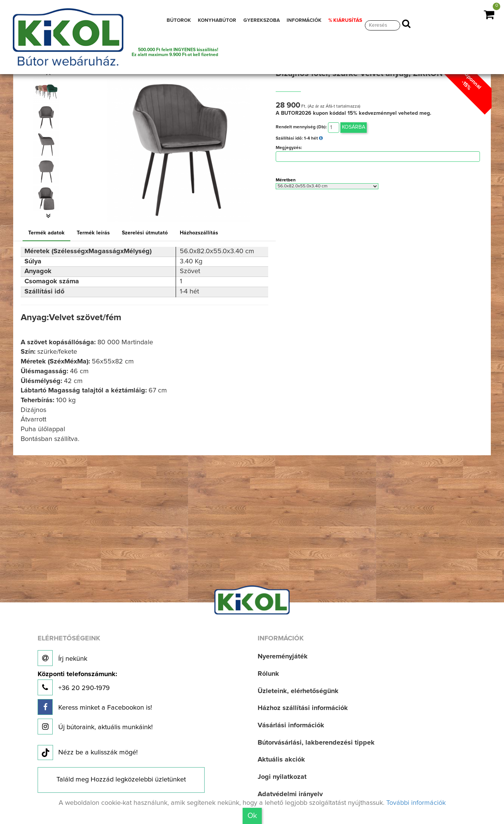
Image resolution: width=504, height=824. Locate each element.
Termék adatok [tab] (46, 233)
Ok (252, 816)
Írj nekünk (62, 658)
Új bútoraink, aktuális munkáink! (95, 727)
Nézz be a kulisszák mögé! (88, 753)
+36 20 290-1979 (77, 683)
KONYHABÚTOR (217, 20)
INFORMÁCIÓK (304, 20)
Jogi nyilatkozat (282, 777)
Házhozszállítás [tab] (199, 233)
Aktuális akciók (281, 760)
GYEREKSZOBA (262, 20)
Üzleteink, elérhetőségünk (298, 691)
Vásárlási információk (291, 725)
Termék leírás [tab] (93, 233)
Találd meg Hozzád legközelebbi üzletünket (121, 780)
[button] (48, 216)
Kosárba (354, 127)
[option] (48, 90)
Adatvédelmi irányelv (290, 794)
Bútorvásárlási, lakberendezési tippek (316, 743)
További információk (416, 803)
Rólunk (268, 674)
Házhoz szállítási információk (303, 708)
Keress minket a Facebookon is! (95, 707)
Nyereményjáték (283, 657)
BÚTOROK (179, 20)
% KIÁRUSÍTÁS (345, 20)
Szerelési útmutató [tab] (145, 233)
